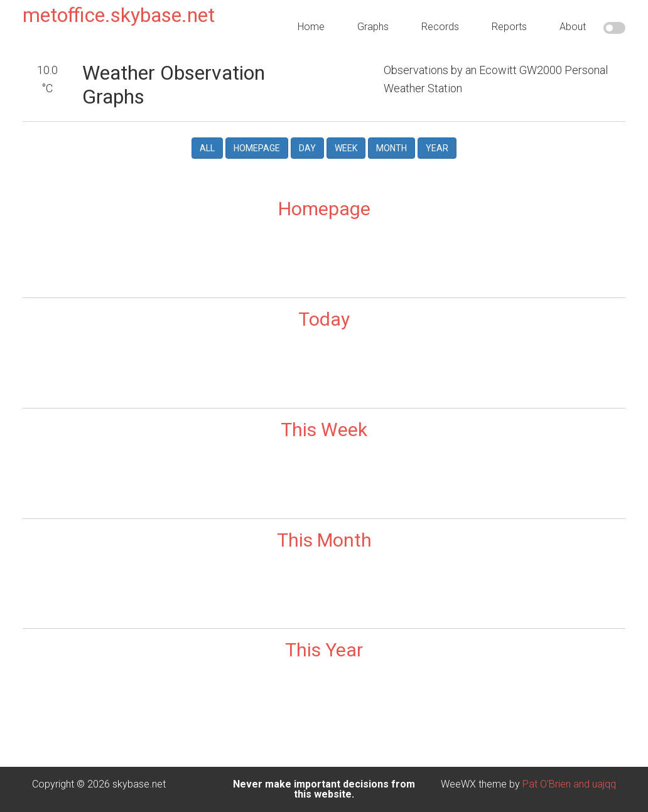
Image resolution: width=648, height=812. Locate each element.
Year (437, 148)
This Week (324, 430)
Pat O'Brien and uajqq (569, 784)
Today (324, 319)
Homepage (257, 148)
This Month (324, 540)
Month (391, 148)
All (207, 148)
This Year (324, 650)
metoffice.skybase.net (119, 15)
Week (346, 148)
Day (307, 148)
